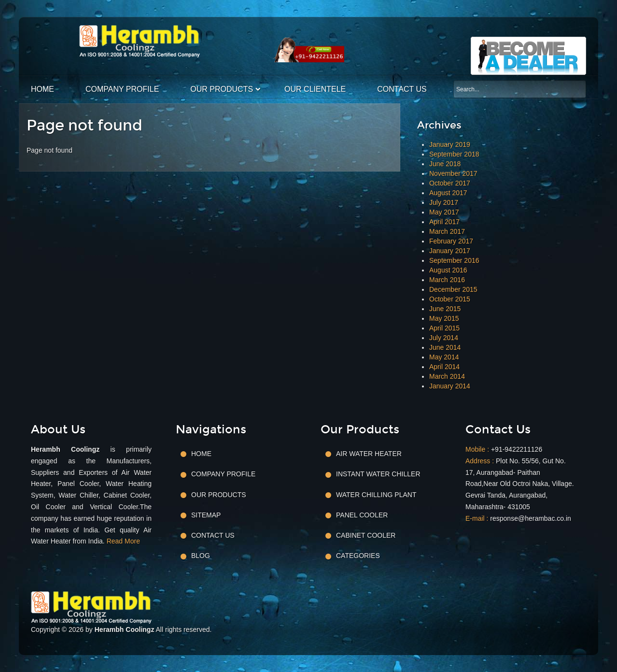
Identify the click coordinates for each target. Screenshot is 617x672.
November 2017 (453, 173)
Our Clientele (315, 89)
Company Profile (122, 89)
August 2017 (448, 193)
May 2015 (444, 318)
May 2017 (444, 212)
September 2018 (454, 154)
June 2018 (445, 164)
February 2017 (451, 241)
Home (42, 89)
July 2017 (444, 202)
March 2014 (447, 376)
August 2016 (448, 270)
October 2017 (450, 183)
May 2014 (444, 357)
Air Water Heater (369, 454)
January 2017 (450, 251)
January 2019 (450, 144)
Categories (358, 556)
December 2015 (453, 289)
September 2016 (454, 260)
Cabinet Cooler (366, 535)
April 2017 (444, 222)
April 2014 (444, 367)
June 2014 (445, 347)
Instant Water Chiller (378, 474)
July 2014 (444, 338)
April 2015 (444, 328)
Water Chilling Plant (376, 495)
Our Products (222, 89)
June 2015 (445, 309)
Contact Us (402, 89)
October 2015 (450, 299)
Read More (123, 541)
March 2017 (447, 231)
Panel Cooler (362, 515)
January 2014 (450, 386)
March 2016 (447, 280)
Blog (201, 556)
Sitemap (206, 515)
